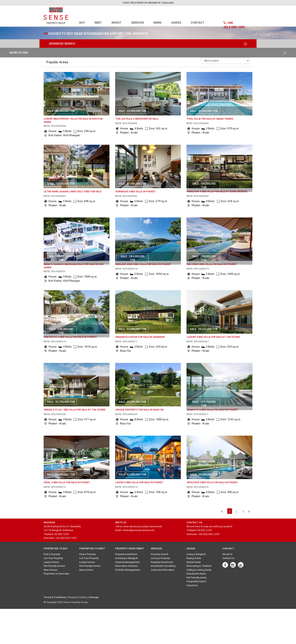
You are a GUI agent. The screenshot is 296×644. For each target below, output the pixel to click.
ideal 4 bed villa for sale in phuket (67, 482)
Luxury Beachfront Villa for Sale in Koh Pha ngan (73, 120)
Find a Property (52, 554)
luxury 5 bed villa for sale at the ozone (213, 337)
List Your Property (53, 558)
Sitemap (94, 597)
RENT (98, 23)
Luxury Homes (51, 562)
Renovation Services (126, 566)
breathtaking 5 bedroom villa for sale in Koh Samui (74, 266)
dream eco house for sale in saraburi (140, 337)
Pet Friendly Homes (54, 566)
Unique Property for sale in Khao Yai (140, 410)
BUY (82, 23)
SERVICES (138, 23)
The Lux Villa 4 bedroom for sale (137, 119)
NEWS (158, 23)
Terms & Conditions (55, 597)
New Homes (50, 570)
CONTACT (198, 23)
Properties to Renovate (56, 574)
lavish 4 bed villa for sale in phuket (139, 482)
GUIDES (176, 23)
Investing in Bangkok (127, 558)
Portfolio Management (128, 570)
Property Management (127, 562)
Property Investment (126, 554)
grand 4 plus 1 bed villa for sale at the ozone (74, 410)
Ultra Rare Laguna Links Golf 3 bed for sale (73, 191)
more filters (148, 53)
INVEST (116, 23)
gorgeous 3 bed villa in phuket (136, 191)
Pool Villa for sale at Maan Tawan (210, 119)
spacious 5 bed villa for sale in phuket (212, 482)
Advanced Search (148, 44)
